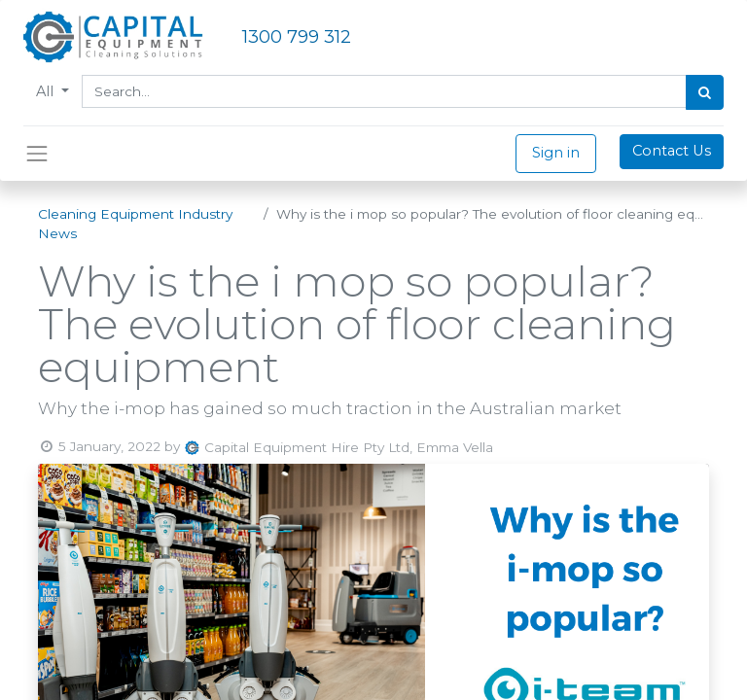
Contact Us (672, 151)
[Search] (705, 92)
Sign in (556, 153)
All (47, 91)
